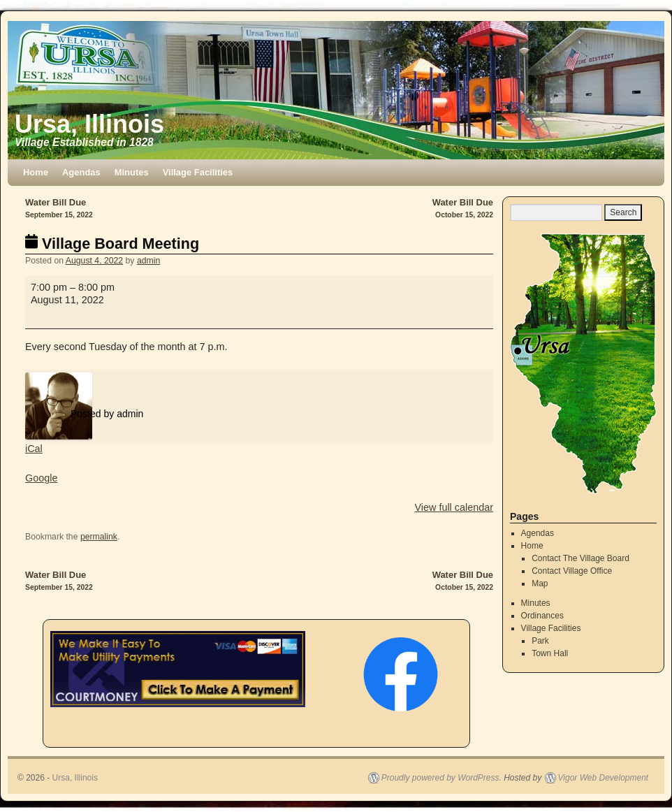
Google (41, 478)
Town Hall (550, 653)
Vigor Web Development (604, 778)
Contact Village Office (572, 571)
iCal (34, 449)
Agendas (81, 172)
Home (36, 172)
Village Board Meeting (112, 244)
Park (540, 641)
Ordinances (542, 616)
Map (540, 583)
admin (148, 261)
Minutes (132, 172)
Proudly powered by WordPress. (441, 778)
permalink (99, 537)
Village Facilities (198, 172)
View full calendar (454, 507)
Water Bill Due (142, 209)
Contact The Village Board (580, 558)
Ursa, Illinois (89, 124)
